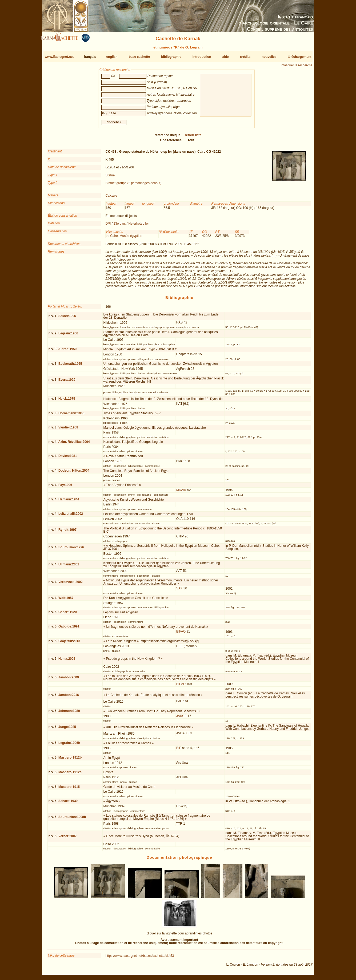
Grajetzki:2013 (69, 643)
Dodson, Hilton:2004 (74, 473)
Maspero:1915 (69, 789)
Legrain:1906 (68, 335)
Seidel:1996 (67, 318)
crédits (245, 57)
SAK (179, 590)
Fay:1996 (65, 487)
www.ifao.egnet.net (59, 57)
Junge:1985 (67, 729)
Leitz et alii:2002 (71, 516)
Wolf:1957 (66, 600)
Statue (110, 177)
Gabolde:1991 (69, 629)
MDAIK (181, 492)
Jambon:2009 (69, 679)
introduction (202, 57)
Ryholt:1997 (67, 532)
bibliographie (171, 57)
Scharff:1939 (68, 803)
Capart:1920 (68, 614)
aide (226, 57)
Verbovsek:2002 (71, 584)
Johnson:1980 (69, 713)
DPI (108, 226)
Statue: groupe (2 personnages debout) (133, 185)
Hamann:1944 (69, 501)
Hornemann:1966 (71, 415)
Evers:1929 (67, 382)
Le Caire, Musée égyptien (124, 238)
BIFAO (181, 634)
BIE (179, 750)
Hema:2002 (67, 661)
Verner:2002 (67, 838)
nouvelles (269, 57)
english (112, 57)
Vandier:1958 (68, 430)
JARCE (181, 718)
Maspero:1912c (70, 774)
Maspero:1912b (70, 760)
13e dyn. (119, 226)
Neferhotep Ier (139, 226)
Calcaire (111, 198)
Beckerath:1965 (70, 366)
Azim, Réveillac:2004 (74, 444)
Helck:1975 (67, 401)
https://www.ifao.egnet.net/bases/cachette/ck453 (140, 958)
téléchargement (300, 57)
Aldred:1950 (68, 351)
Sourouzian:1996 (71, 549)
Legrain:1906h (69, 745)
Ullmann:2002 (69, 566)
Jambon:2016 (69, 697)
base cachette (139, 57)
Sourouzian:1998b (72, 819)
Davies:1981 (68, 458)
